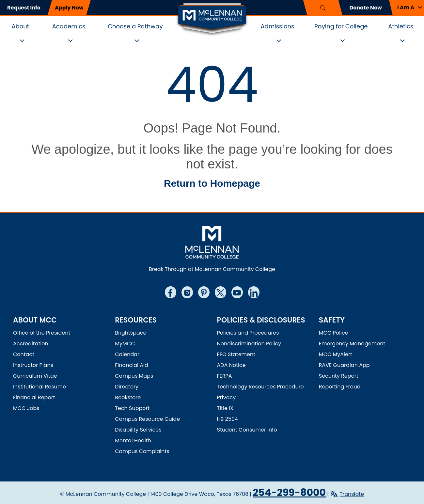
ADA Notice (231, 365)
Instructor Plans (33, 365)
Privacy (227, 397)
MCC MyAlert (336, 354)
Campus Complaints (142, 451)
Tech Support (132, 408)
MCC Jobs (26, 408)
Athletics (401, 26)
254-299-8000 (289, 493)
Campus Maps (134, 376)
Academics (69, 26)
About (20, 26)
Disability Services (138, 430)
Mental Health (133, 441)
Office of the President (42, 333)
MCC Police (334, 333)
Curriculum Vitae (35, 376)
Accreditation (31, 344)
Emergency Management (352, 344)
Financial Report (34, 397)
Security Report (339, 376)
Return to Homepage (212, 183)
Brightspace (131, 333)
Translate (352, 494)
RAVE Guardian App (344, 365)
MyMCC (125, 344)
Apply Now (69, 8)
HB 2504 (228, 419)
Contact (24, 354)
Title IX (225, 408)
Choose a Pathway (135, 26)
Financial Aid (132, 365)
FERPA (225, 376)
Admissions (277, 26)
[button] (407, 7)
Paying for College (341, 26)
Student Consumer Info (247, 430)
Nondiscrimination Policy (249, 344)
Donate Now (366, 8)
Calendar (127, 354)
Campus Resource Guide (147, 419)
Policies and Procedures (248, 333)
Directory (127, 387)
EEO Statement (236, 354)
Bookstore (128, 397)
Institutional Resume (39, 387)
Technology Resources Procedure (260, 387)
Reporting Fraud (340, 387)
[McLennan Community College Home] (212, 19)
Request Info (24, 8)
